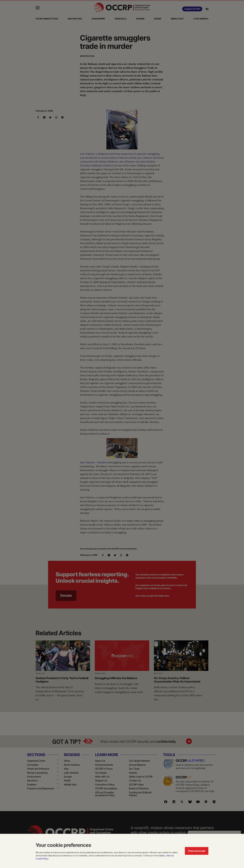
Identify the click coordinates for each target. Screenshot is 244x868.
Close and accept (197, 851)
